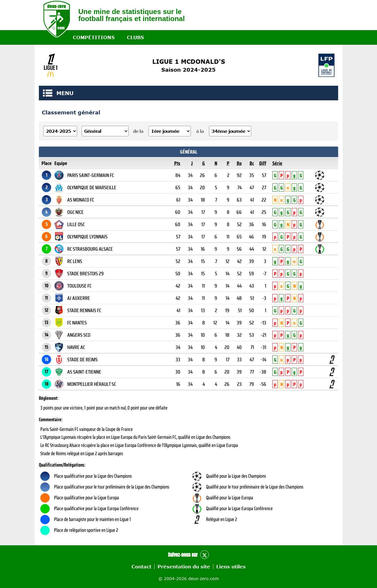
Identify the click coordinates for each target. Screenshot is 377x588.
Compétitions (94, 37)
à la (200, 131)
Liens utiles (231, 567)
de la (138, 131)
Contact (141, 567)
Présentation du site (184, 567)
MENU (48, 93)
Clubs (135, 37)
